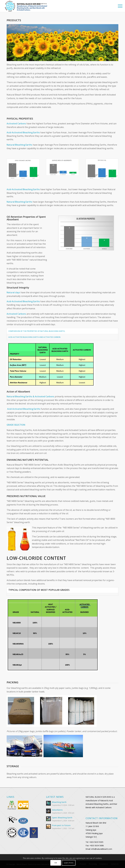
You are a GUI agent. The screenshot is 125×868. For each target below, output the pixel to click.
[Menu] (119, 6)
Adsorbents (57, 810)
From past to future (61, 825)
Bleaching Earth (59, 802)
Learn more (69, 863)
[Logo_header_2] (30, 6)
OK (56, 863)
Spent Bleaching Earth (62, 818)
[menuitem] (119, 6)
